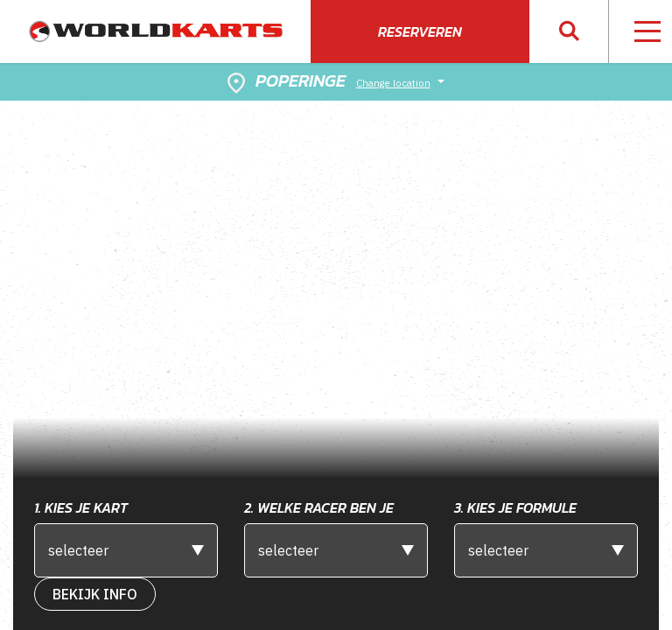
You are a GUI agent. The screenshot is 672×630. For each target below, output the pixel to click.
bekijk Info (95, 594)
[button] (569, 32)
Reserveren (420, 31)
